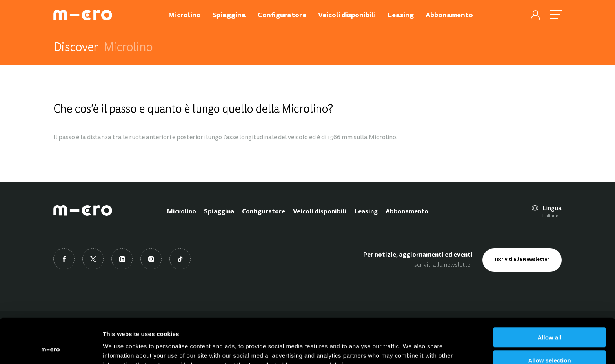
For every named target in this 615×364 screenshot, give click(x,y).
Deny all (549, 341)
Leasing (366, 212)
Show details (412, 349)
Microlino (182, 212)
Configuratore (264, 212)
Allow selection (549, 318)
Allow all (550, 295)
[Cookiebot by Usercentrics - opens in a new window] (51, 349)
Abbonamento (407, 212)
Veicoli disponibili (320, 212)
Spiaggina (219, 212)
